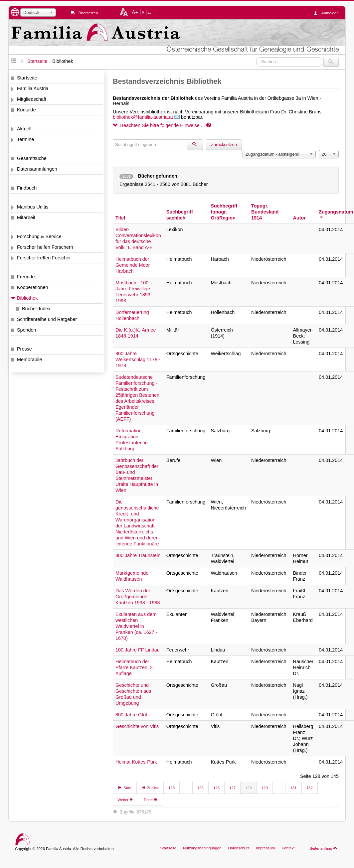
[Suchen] (195, 145)
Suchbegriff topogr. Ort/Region (224, 212)
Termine (25, 139)
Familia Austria (33, 88)
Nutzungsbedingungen (202, 848)
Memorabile (29, 360)
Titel (120, 218)
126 (216, 788)
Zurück (150, 788)
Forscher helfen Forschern (45, 247)
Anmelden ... (330, 13)
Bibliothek (27, 298)
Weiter (126, 799)
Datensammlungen (37, 169)
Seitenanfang (324, 848)
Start (125, 788)
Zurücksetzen (224, 145)
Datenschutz (239, 848)
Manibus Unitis (33, 207)
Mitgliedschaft (32, 99)
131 (293, 788)
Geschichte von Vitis (137, 726)
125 (200, 788)
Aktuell (24, 129)
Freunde (26, 277)
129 (265, 788)
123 (172, 788)
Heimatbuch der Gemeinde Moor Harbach (133, 265)
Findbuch (27, 188)
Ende (151, 799)
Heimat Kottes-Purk (136, 762)
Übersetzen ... (90, 13)
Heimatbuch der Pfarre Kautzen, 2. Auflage (135, 667)
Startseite (27, 78)
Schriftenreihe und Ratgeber (47, 319)
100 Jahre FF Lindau (138, 650)
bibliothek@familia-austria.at (143, 117)
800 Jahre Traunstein (138, 555)
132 (310, 788)
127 (232, 788)
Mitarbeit (26, 217)
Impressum (265, 848)
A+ (135, 12)
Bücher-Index (36, 309)
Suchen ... (256, 57)
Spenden (27, 330)
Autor (299, 218)
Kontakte (26, 110)
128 (248, 788)
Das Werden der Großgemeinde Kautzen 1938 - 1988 (138, 597)
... (186, 788)
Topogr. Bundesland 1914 (265, 212)
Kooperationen (33, 287)
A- (149, 13)
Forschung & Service (39, 236)
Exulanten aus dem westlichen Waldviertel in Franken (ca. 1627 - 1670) (136, 626)
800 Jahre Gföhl (132, 715)
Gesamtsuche (32, 158)
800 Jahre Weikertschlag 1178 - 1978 (138, 360)
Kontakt (288, 848)
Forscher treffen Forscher (44, 258)
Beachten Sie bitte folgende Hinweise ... (162, 125)
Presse (24, 349)
